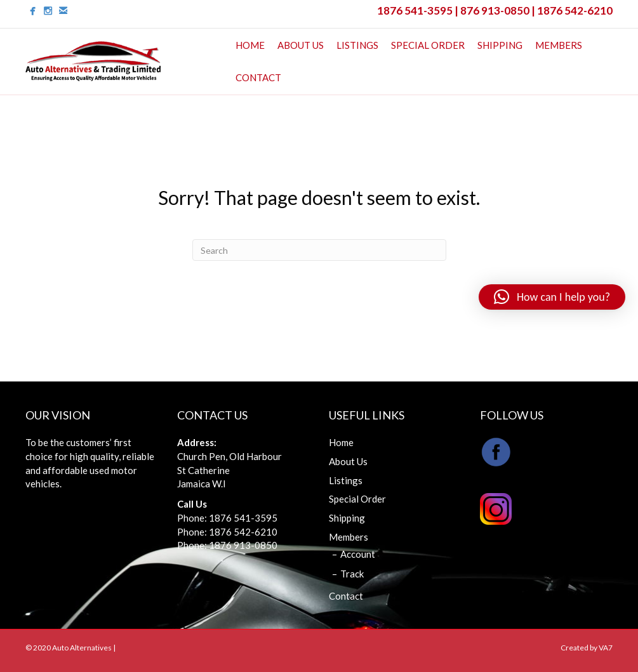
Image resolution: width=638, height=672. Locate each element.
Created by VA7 (587, 648)
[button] (552, 297)
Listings (357, 45)
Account (358, 554)
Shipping (500, 45)
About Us (301, 45)
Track (352, 574)
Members (559, 45)
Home (250, 45)
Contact (258, 77)
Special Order (428, 45)
